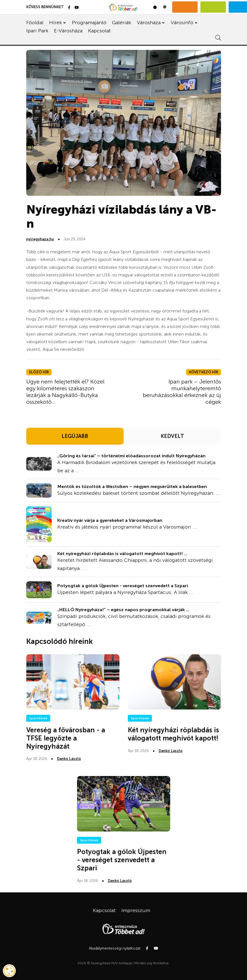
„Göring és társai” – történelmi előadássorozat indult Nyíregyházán (131, 456)
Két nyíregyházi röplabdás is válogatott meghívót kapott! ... (122, 554)
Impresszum (136, 910)
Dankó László (69, 759)
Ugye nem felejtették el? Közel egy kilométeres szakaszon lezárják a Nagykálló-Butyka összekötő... (65, 392)
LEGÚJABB (75, 436)
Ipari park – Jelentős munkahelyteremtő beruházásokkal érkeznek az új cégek (182, 392)
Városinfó (182, 23)
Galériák (122, 23)
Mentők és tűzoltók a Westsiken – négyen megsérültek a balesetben (132, 486)
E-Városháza (68, 31)
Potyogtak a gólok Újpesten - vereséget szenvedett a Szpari (123, 586)
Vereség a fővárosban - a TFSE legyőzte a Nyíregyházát (66, 738)
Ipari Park (37, 31)
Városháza (149, 23)
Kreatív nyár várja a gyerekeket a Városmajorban (110, 520)
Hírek (55, 23)
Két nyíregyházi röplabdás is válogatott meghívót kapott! (173, 734)
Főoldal (35, 23)
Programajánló (89, 23)
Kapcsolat (100, 31)
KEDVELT (172, 436)
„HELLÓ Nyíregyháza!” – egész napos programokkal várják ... (123, 610)
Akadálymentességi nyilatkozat (115, 948)
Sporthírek (38, 718)
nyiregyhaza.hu (40, 239)
